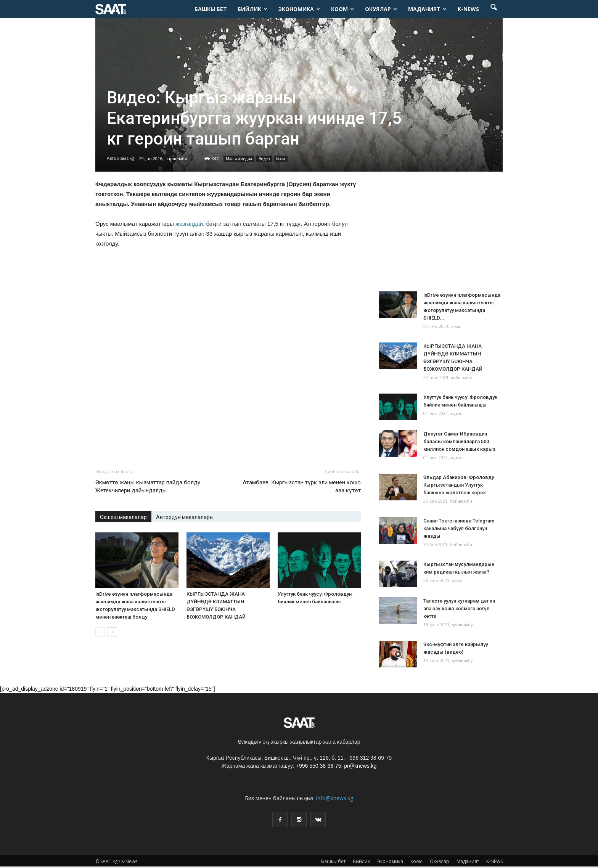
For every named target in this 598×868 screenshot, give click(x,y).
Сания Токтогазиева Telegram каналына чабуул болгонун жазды (459, 528)
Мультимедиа (239, 159)
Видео (264, 159)
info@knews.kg (335, 798)
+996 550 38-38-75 (319, 766)
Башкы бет (211, 9)
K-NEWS (468, 9)
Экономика (299, 9)
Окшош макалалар (123, 517)
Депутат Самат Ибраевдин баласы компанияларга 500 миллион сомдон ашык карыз (459, 441)
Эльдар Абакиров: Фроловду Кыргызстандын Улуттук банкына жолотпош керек (459, 485)
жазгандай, (190, 224)
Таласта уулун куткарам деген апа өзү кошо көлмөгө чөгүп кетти (459, 608)
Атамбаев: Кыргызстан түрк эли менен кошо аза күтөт (302, 486)
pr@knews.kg (360, 766)
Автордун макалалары (185, 517)
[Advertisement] (228, 442)
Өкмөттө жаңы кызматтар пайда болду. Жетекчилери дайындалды (148, 486)
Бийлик (252, 9)
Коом (342, 9)
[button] (494, 9)
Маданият (427, 9)
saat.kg (127, 158)
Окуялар (381, 9)
